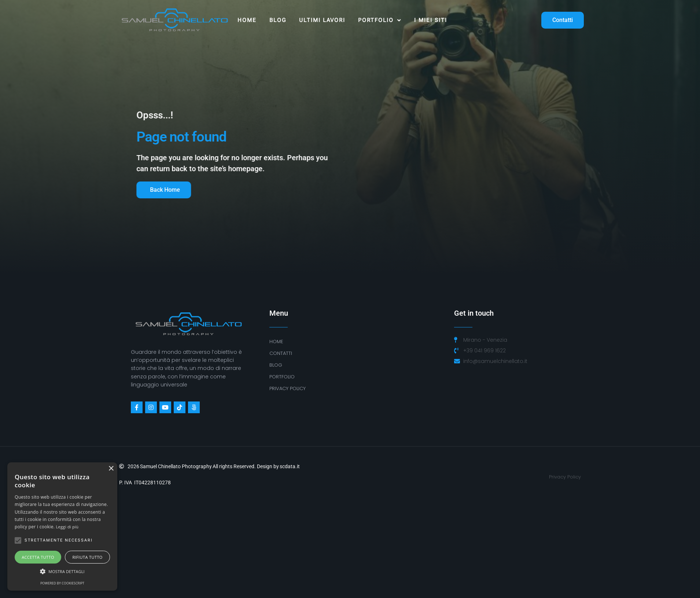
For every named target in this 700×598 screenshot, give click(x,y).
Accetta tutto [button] (38, 557)
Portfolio (380, 20)
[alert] (62, 527)
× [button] (111, 469)
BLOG (276, 365)
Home (247, 20)
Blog (278, 20)
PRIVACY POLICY (288, 388)
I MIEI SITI (431, 20)
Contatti (281, 353)
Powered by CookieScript (62, 583)
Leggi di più (67, 527)
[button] (62, 572)
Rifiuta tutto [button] (87, 557)
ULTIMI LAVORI (322, 20)
